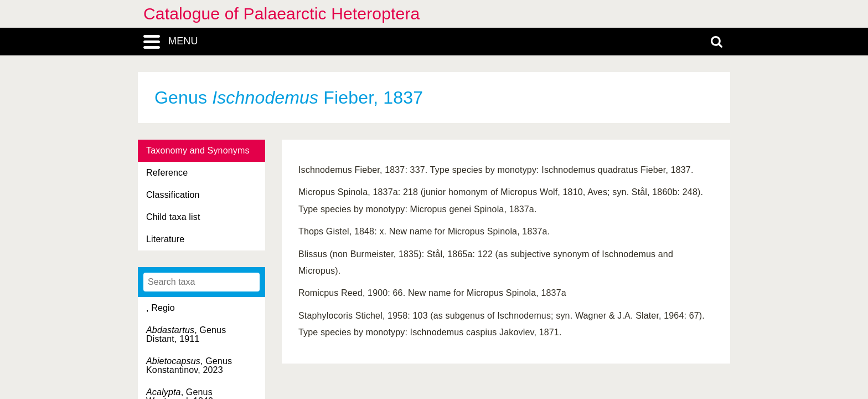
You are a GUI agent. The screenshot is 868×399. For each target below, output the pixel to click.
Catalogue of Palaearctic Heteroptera (281, 14)
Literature (165, 239)
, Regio (161, 308)
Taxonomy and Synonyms (198, 150)
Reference (167, 173)
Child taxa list (173, 217)
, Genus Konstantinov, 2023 (189, 365)
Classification (173, 195)
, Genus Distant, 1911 (186, 334)
